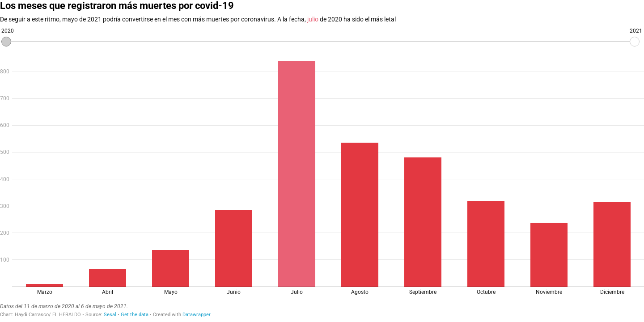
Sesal (110, 315)
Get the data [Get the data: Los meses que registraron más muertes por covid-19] (135, 315)
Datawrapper (197, 315)
